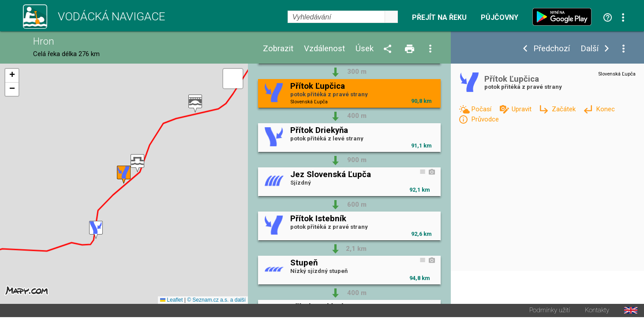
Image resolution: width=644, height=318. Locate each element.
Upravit (522, 109)
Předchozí (552, 49)
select (391, 17)
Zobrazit (278, 49)
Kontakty (597, 311)
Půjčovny (500, 18)
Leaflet (171, 301)
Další (590, 49)
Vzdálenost (324, 49)
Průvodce (485, 119)
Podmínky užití (550, 311)
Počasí (482, 109)
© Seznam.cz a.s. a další (216, 301)
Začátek (565, 109)
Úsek (365, 49)
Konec (605, 109)
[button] (195, 104)
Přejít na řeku (439, 18)
